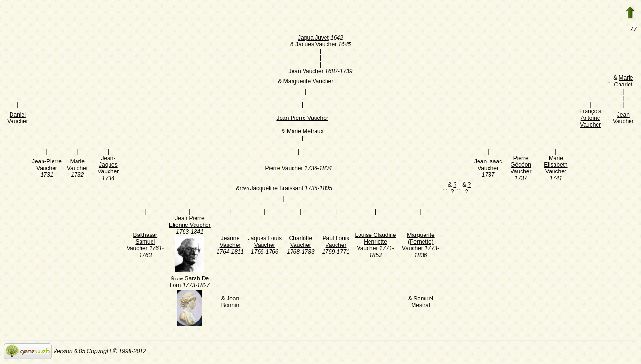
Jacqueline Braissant (277, 189)
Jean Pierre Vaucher (302, 119)
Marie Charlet (623, 82)
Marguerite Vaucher (309, 82)
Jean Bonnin (230, 303)
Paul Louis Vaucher (336, 243)
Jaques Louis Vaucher (265, 243)
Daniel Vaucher (18, 119)
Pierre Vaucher (284, 169)
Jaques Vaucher (316, 45)
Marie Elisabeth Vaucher (556, 166)
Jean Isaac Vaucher (488, 166)
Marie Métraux (305, 132)
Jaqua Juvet (313, 39)
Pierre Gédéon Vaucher (521, 166)
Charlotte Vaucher (301, 243)
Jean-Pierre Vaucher (47, 166)
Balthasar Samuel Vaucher (142, 243)
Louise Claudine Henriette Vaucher (375, 243)
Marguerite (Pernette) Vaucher (418, 243)
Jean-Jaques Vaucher (108, 166)
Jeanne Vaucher (230, 243)
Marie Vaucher (77, 166)
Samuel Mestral (422, 303)
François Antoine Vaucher (590, 119)
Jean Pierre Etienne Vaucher (190, 223)
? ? (454, 189)
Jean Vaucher (306, 72)
